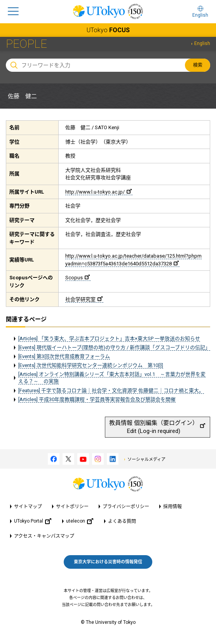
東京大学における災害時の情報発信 (108, 562)
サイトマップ (28, 507)
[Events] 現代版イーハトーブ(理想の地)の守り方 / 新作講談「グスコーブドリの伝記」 (114, 347)
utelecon (80, 521)
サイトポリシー (72, 507)
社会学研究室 (84, 299)
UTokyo (108, 30)
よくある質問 (122, 521)
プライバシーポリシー (126, 507)
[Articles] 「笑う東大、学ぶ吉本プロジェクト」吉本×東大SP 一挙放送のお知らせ (109, 338)
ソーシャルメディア (146, 460)
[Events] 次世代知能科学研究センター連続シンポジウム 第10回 (91, 365)
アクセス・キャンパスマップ (44, 536)
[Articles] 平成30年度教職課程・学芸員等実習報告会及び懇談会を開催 (97, 399)
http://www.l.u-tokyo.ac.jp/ (98, 192)
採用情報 (172, 507)
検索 (198, 65)
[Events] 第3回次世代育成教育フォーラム (64, 356)
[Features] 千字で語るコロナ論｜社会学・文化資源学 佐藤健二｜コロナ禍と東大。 (111, 390)
